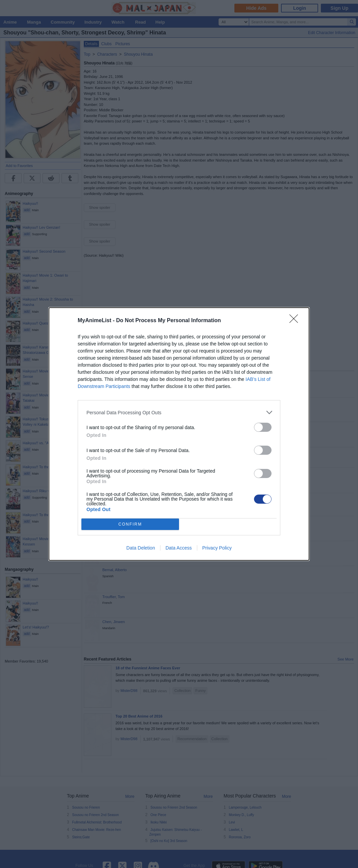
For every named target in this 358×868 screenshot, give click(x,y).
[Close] (296, 321)
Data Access (179, 548)
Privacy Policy (217, 548)
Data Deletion (141, 548)
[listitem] (179, 412)
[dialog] (179, 434)
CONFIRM (130, 524)
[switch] (263, 427)
